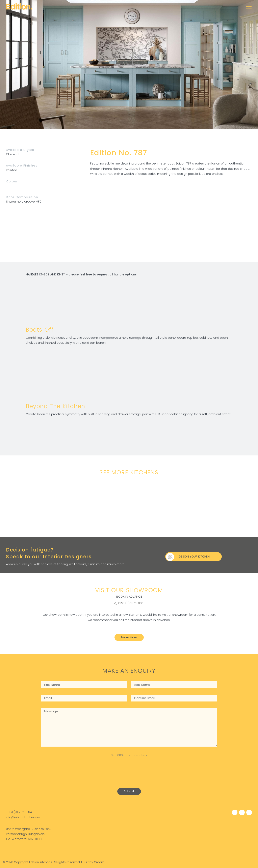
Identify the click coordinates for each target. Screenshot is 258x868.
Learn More (129, 637)
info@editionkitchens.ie (23, 817)
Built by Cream (93, 862)
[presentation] (72, 776)
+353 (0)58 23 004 (131, 603)
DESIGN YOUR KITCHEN (194, 557)
